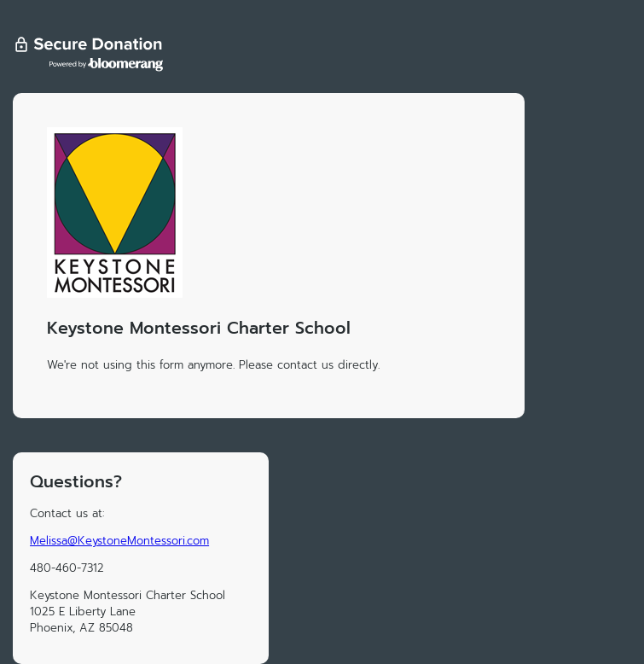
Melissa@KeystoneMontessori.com (119, 541)
